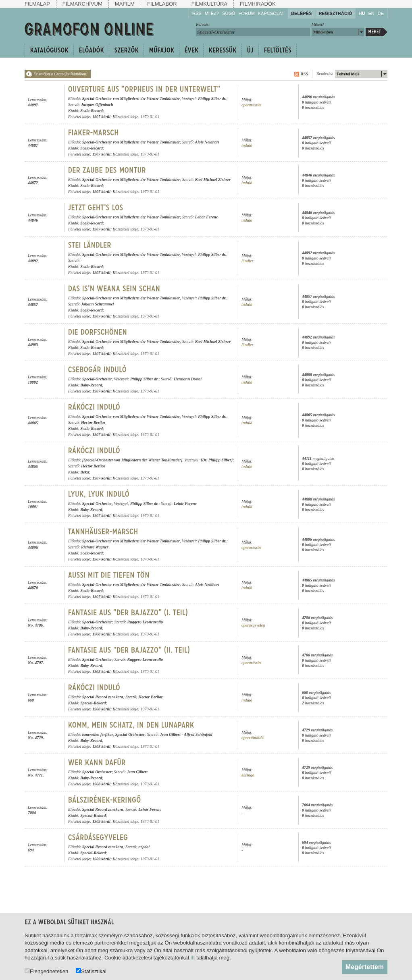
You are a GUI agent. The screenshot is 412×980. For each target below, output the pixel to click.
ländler (247, 261)
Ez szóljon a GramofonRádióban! (60, 74)
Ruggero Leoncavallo (145, 622)
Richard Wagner (95, 547)
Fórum (247, 13)
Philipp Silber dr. (212, 99)
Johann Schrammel (97, 304)
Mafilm (125, 4)
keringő (248, 775)
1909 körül (101, 821)
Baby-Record (91, 385)
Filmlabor (162, 4)
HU (362, 13)
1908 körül (101, 634)
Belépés (301, 13)
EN (371, 13)
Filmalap (37, 4)
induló (247, 145)
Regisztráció (335, 13)
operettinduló (253, 738)
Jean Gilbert (170, 734)
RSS (197, 13)
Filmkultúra (209, 4)
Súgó (229, 13)
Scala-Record (92, 111)
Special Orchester (130, 734)
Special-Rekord (93, 703)
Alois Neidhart (207, 142)
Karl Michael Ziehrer (213, 180)
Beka (84, 472)
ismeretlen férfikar (98, 734)
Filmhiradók (258, 4)
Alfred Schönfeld (198, 734)
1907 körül (101, 117)
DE (381, 13)
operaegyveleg (253, 625)
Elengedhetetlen (46, 971)
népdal (144, 847)
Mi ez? (212, 13)
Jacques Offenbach (97, 105)
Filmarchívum (82, 4)
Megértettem (365, 967)
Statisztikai (91, 971)
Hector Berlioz (93, 423)
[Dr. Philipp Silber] (217, 460)
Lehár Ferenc (207, 217)
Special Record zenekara (103, 697)
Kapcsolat (271, 13)
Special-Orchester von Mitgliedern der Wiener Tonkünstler (131, 99)
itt (193, 958)
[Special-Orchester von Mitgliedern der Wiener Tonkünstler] (132, 460)
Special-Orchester (97, 379)
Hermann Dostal (188, 379)
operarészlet (251, 105)
